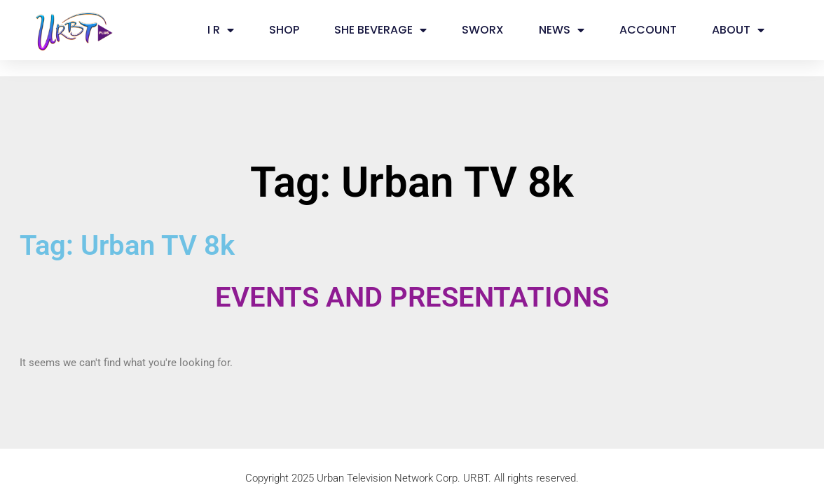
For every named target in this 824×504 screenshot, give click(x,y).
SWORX (483, 30)
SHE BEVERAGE (380, 30)
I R (221, 30)
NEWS (562, 30)
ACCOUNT (648, 30)
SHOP (284, 30)
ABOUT (738, 30)
